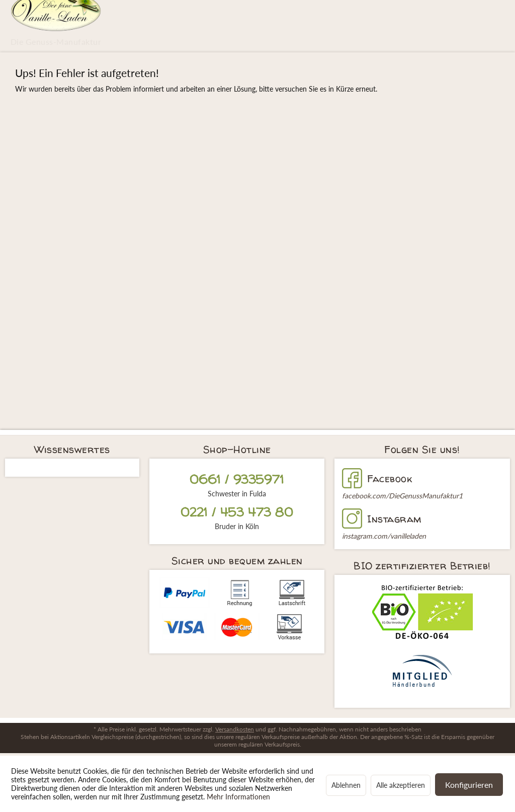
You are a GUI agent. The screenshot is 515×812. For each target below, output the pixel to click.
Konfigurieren (469, 785)
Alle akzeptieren (401, 785)
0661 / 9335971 (237, 479)
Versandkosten (235, 729)
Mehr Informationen (238, 797)
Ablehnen (346, 785)
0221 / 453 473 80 (237, 512)
